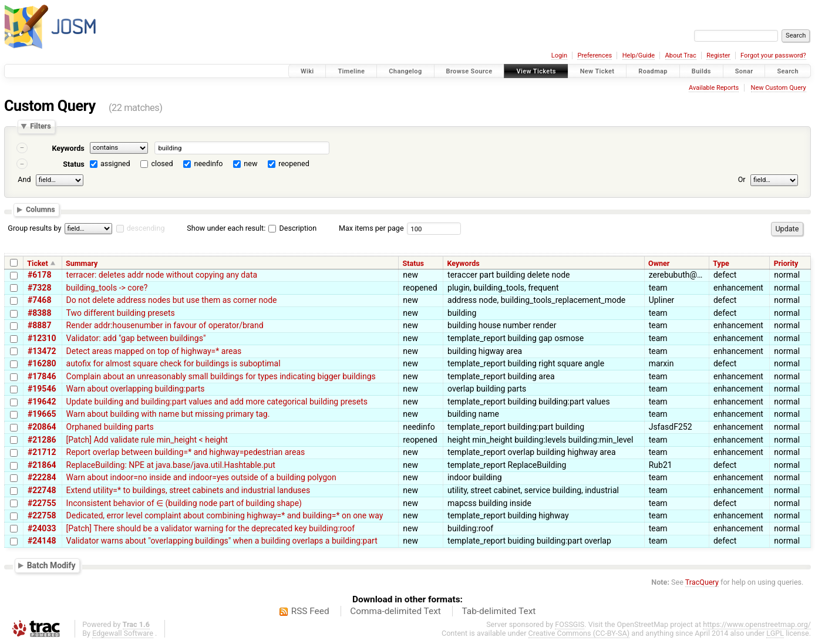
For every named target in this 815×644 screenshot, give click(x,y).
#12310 (42, 338)
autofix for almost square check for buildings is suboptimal (174, 363)
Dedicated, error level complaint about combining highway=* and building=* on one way (225, 515)
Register (718, 55)
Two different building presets (121, 313)
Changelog (405, 71)
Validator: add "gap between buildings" (136, 338)
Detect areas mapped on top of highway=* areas (154, 351)
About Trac (681, 55)
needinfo (208, 163)
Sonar (744, 71)
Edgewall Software (123, 633)
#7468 (39, 300)
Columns (41, 210)
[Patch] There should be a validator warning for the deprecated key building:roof (211, 528)
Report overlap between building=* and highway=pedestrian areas (186, 452)
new (250, 163)
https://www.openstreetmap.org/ (757, 624)
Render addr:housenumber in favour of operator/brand (165, 325)
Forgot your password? (773, 55)
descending (146, 228)
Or (742, 179)
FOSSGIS (570, 624)
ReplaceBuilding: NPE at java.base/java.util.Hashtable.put (171, 465)
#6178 (39, 275)
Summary (82, 263)
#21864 (42, 465)
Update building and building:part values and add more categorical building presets (217, 402)
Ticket (37, 263)
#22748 (42, 490)
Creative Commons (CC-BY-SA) (579, 633)
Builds (701, 71)
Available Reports (714, 88)
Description (292, 228)
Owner (659, 263)
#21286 (42, 440)
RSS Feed (310, 611)
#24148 (42, 541)
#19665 (42, 414)
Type (721, 263)
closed (162, 163)
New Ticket (597, 71)
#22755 (42, 503)
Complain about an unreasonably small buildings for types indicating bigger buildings (221, 376)
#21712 (42, 452)
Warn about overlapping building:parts (136, 389)
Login (559, 55)
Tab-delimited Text (499, 611)
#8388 (39, 313)
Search (788, 71)
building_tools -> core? (107, 288)
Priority (786, 263)
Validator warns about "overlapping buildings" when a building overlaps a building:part (222, 541)
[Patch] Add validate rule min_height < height (147, 440)
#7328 (39, 288)
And (24, 179)
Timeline (351, 71)
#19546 (42, 389)
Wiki (307, 71)
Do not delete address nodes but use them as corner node (172, 300)
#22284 (42, 477)
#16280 (42, 363)
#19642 (42, 402)
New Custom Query (779, 88)
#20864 (42, 427)
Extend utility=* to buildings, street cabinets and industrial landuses (188, 490)
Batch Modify (51, 565)
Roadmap (653, 71)
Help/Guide (639, 55)
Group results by (34, 228)
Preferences (595, 55)
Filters (40, 127)
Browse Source (469, 71)
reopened (294, 163)
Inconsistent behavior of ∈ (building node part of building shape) (184, 503)
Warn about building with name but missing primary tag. (168, 414)
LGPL (775, 633)
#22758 (42, 515)
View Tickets (536, 71)
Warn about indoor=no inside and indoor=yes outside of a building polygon (201, 477)
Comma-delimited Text (395, 611)
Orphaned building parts (110, 427)
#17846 (42, 376)
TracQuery (702, 582)
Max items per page (371, 228)
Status (74, 164)
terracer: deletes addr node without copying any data (162, 275)
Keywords (68, 148)
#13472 (42, 351)
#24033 (42, 528)
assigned (115, 163)
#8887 (39, 325)
